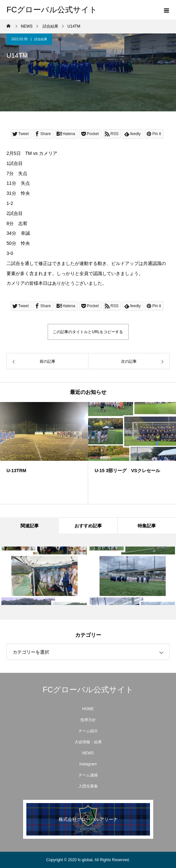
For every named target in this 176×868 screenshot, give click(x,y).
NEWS (88, 753)
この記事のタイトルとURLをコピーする (88, 332)
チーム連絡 (88, 775)
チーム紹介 (88, 731)
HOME (88, 709)
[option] (44, 453)
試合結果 (41, 39)
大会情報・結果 (88, 742)
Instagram (88, 764)
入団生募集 (88, 786)
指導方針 (88, 720)
